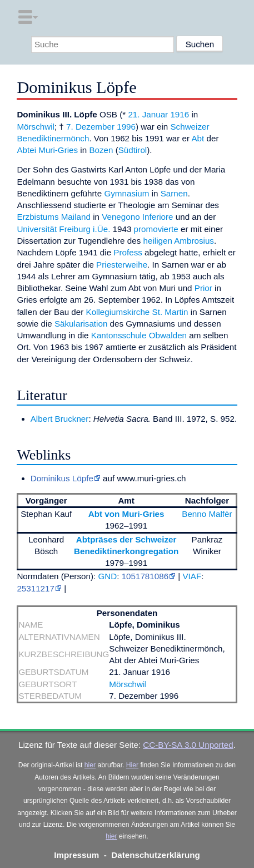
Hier (132, 765)
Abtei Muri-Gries (47, 150)
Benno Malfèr (207, 514)
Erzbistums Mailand (54, 217)
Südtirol (133, 150)
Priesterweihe (122, 265)
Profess (128, 252)
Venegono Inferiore (137, 217)
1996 (126, 127)
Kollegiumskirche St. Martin (137, 312)
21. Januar (148, 114)
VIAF (192, 576)
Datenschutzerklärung (156, 855)
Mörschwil (36, 127)
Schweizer (190, 127)
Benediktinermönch (53, 138)
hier (90, 765)
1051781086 (145, 576)
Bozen (101, 150)
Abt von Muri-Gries (126, 514)
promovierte (156, 229)
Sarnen (174, 193)
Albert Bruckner (60, 419)
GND (107, 576)
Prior (203, 288)
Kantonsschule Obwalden (139, 335)
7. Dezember (90, 127)
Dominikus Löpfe (62, 478)
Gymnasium (126, 193)
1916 (180, 114)
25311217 (36, 588)
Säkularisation (81, 324)
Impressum (76, 855)
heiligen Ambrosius (178, 241)
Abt (198, 138)
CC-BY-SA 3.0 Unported (188, 745)
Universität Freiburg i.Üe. (63, 229)
